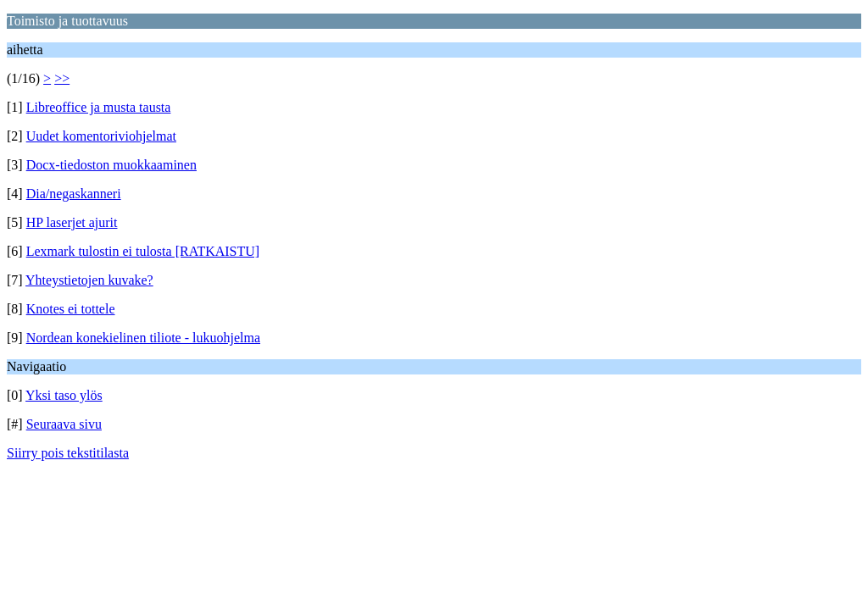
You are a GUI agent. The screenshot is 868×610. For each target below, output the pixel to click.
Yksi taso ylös (64, 395)
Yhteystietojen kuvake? (89, 280)
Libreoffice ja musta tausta (99, 107)
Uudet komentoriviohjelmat (101, 136)
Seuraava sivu (64, 424)
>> (62, 78)
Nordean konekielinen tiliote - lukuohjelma (143, 338)
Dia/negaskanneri (74, 194)
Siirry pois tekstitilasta (68, 453)
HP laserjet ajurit (72, 222)
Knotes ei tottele (71, 309)
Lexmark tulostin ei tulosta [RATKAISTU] (143, 251)
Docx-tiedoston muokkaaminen (111, 165)
